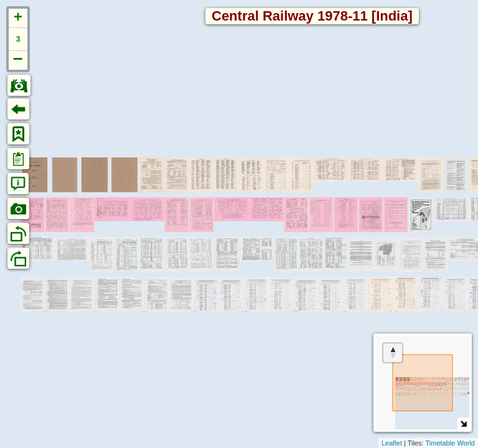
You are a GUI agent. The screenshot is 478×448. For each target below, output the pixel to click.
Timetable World (450, 443)
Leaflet (392, 443)
